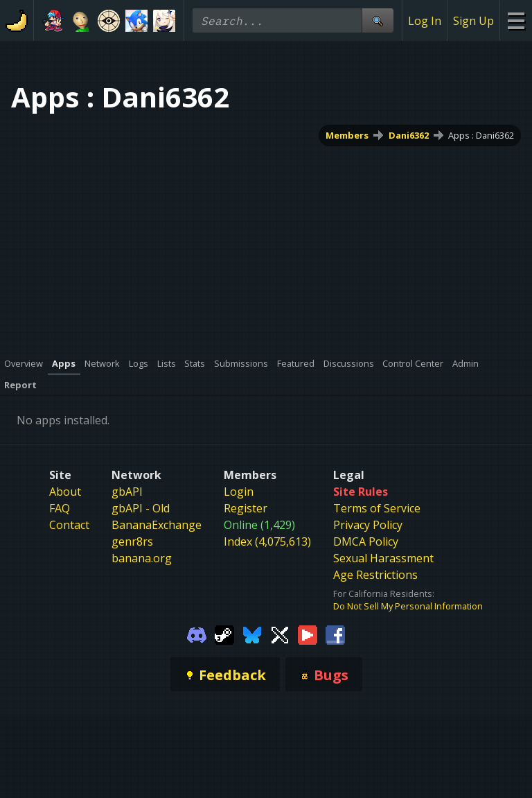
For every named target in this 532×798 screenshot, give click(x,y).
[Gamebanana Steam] (224, 634)
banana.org (142, 558)
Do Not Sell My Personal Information (408, 606)
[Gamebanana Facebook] (335, 634)
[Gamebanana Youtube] (308, 634)
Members (347, 135)
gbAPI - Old (141, 508)
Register (246, 508)
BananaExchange (157, 525)
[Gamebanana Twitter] (280, 634)
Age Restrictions (375, 575)
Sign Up (473, 21)
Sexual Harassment (383, 558)
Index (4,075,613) (267, 541)
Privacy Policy (368, 525)
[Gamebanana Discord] (197, 634)
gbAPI (127, 492)
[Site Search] (378, 20)
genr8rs (132, 541)
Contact (69, 525)
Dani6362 (409, 135)
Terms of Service (377, 508)
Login (239, 492)
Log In (425, 21)
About (65, 492)
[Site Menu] (516, 20)
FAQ (60, 508)
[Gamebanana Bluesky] (252, 634)
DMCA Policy (366, 541)
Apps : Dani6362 (481, 135)
